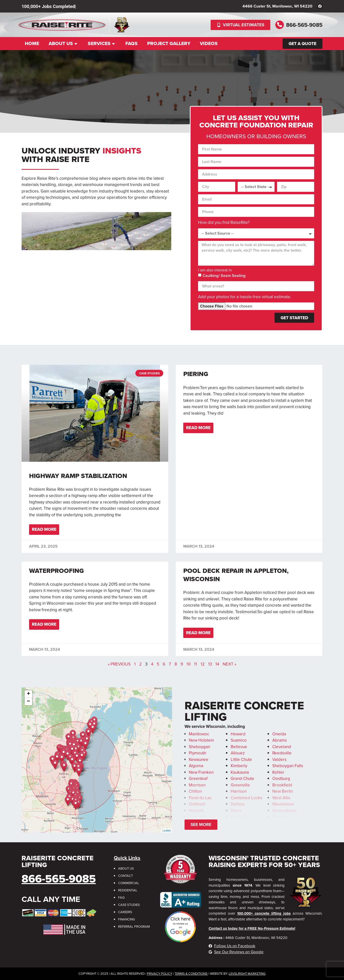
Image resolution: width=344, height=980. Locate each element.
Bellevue (239, 747)
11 (196, 664)
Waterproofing (57, 571)
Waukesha (198, 817)
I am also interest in (215, 270)
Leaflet (167, 831)
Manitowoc (199, 734)
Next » (229, 664)
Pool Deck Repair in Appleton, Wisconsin (236, 575)
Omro (236, 811)
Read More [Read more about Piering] (198, 428)
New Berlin (283, 791)
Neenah (196, 811)
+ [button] (28, 694)
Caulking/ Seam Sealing (224, 276)
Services (102, 43)
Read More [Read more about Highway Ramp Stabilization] (44, 529)
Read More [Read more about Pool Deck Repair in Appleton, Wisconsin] (198, 633)
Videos (209, 43)
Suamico (239, 740)
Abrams (280, 740)
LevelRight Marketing (247, 974)
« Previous (119, 664)
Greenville (240, 785)
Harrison (239, 791)
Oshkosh (197, 804)
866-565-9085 (304, 25)
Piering (196, 374)
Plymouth (197, 753)
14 (217, 664)
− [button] (28, 702)
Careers (125, 912)
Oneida (279, 734)
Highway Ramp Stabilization (78, 476)
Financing (126, 919)
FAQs (132, 43)
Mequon (280, 817)
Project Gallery (169, 43)
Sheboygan (199, 747)
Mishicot (238, 817)
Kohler (278, 772)
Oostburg (281, 779)
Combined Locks (246, 798)
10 (189, 664)
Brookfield (282, 785)
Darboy (238, 804)
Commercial (129, 883)
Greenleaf (198, 779)
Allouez (238, 753)
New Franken (201, 772)
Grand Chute (242, 779)
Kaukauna (240, 772)
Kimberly (239, 766)
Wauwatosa (283, 804)
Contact (125, 876)
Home (32, 43)
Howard (238, 734)
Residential (128, 890)
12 (203, 664)
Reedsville (282, 753)
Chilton (195, 791)
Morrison (197, 785)
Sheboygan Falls (288, 766)
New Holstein (201, 740)
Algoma (196, 766)
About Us (63, 43)
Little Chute (241, 760)
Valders (279, 760)
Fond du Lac (200, 798)
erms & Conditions (192, 974)
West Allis (281, 798)
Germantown (284, 811)
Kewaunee (199, 760)
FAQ (121, 897)
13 (210, 664)
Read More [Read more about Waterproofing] (44, 624)
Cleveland (282, 747)
